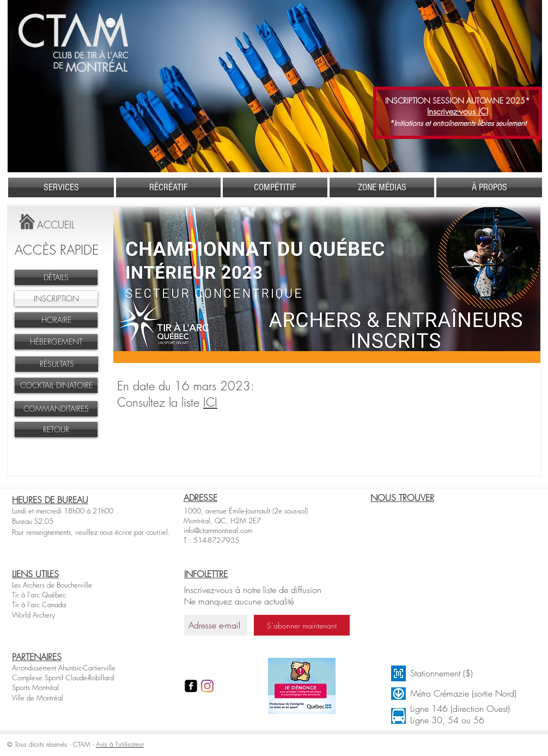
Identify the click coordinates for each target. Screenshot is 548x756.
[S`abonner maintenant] (302, 625)
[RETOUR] (56, 430)
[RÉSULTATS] (57, 364)
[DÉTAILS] (56, 277)
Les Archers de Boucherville (52, 585)
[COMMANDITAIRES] (56, 409)
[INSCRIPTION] (56, 299)
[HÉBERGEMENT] (56, 342)
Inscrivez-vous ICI (458, 111)
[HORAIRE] (56, 320)
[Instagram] (207, 686)
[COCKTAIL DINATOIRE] (56, 385)
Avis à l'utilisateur (120, 744)
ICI (210, 402)
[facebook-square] (191, 686)
